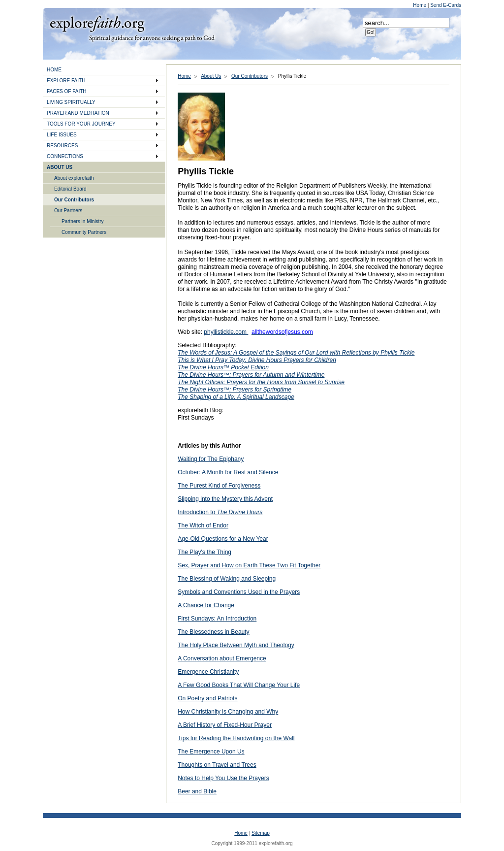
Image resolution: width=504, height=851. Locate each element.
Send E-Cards (446, 5)
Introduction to (220, 512)
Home (420, 5)
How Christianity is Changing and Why (228, 712)
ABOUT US (60, 167)
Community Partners (84, 232)
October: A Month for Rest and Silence (228, 472)
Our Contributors (74, 200)
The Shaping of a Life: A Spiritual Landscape (236, 397)
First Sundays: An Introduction (217, 619)
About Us (211, 76)
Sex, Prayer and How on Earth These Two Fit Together (249, 565)
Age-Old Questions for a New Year (223, 539)
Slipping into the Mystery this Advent (225, 499)
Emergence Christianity (208, 672)
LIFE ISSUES (62, 135)
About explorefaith (74, 178)
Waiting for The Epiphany (211, 459)
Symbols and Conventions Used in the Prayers (239, 592)
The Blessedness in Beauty (213, 632)
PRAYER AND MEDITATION (78, 113)
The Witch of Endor (203, 525)
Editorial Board (70, 189)
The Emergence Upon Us (211, 752)
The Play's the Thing (205, 552)
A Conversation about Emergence (222, 658)
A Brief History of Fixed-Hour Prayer (225, 725)
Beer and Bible (197, 791)
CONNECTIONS (65, 156)
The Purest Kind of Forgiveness (219, 486)
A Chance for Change (206, 605)
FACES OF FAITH (67, 91)
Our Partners (68, 211)
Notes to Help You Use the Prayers (223, 778)
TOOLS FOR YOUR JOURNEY (81, 124)
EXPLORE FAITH (66, 81)
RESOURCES (62, 146)
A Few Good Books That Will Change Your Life (239, 685)
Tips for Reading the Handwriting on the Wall (236, 738)
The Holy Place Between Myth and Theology (236, 645)
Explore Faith (97, 23)
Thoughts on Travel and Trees (217, 765)
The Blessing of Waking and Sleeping (227, 579)
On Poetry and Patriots (207, 698)
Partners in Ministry (83, 221)
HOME (54, 70)
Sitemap (261, 833)
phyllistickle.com (226, 332)
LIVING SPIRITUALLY (71, 102)
